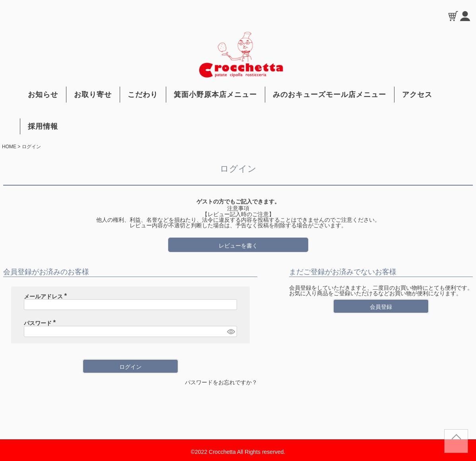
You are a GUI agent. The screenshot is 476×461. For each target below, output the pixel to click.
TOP (456, 444)
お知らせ (43, 95)
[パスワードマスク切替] (231, 331)
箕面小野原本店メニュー (215, 95)
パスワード (41, 323)
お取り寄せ (93, 95)
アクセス (417, 95)
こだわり (143, 95)
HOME (9, 147)
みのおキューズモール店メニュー (329, 95)
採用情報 (43, 126)
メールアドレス (47, 296)
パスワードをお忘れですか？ (221, 382)
